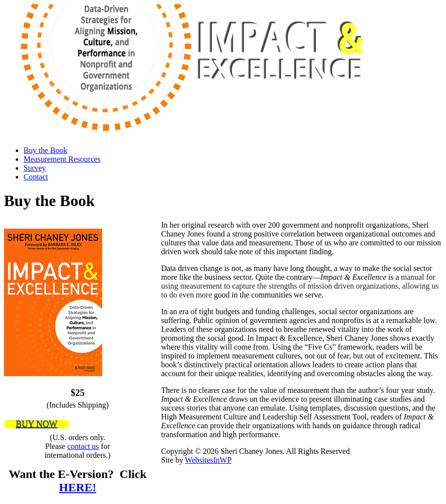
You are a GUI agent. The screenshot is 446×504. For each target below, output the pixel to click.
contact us (83, 446)
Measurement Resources (62, 159)
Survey (35, 168)
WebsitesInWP (209, 460)
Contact (36, 177)
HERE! (78, 487)
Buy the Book (45, 150)
